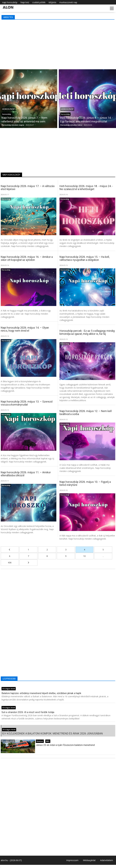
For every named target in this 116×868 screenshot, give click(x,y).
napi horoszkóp (10, 2)
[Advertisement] (58, 44)
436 (10, 563)
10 (84, 556)
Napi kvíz (25, 2)
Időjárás (52, 2)
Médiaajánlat (89, 860)
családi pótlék (39, 2)
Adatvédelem (107, 860)
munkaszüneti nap (68, 2)
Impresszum (72, 860)
